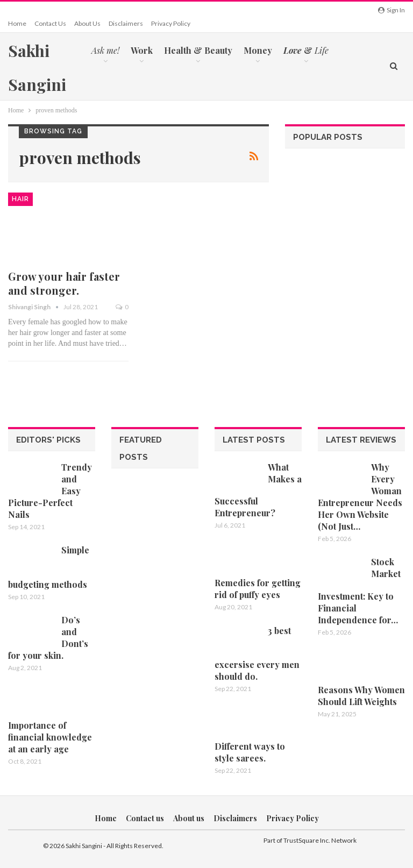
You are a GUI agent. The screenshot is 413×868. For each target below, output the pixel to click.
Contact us (50, 23)
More (351, 50)
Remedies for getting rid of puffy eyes (258, 589)
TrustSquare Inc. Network (320, 840)
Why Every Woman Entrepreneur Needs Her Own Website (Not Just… (360, 497)
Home (17, 23)
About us (87, 23)
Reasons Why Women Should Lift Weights (361, 696)
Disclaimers (126, 23)
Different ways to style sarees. (250, 752)
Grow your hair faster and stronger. (64, 283)
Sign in (391, 10)
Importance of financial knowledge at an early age (50, 737)
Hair (20, 199)
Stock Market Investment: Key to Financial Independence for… (359, 591)
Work (142, 50)
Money (258, 50)
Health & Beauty (198, 50)
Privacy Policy (171, 23)
